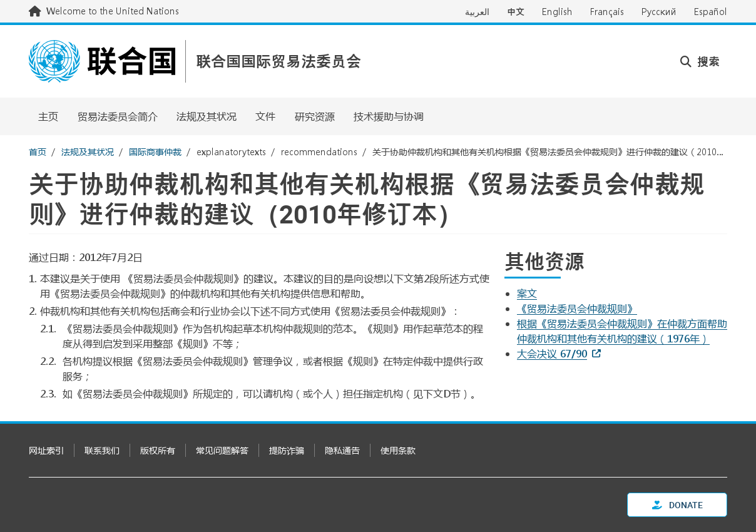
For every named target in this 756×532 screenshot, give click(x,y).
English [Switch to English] (557, 12)
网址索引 (46, 450)
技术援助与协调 (389, 116)
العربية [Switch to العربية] (477, 12)
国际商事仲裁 (155, 152)
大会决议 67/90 (552, 353)
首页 (38, 152)
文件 (265, 116)
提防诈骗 (287, 450)
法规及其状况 (207, 116)
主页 (48, 116)
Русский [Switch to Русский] (659, 12)
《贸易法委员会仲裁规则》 (577, 308)
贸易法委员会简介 (118, 116)
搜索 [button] (700, 61)
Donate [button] (677, 505)
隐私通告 (342, 450)
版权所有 (158, 450)
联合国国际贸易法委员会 (278, 62)
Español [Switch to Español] (711, 12)
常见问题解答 (222, 450)
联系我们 (102, 450)
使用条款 (398, 450)
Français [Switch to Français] (607, 12)
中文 (516, 12)
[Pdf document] (535, 293)
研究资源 (315, 116)
